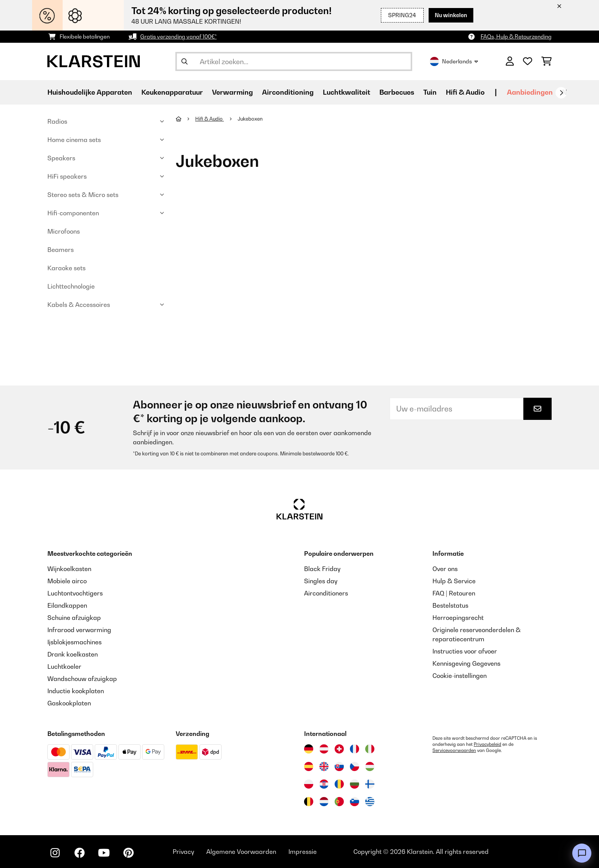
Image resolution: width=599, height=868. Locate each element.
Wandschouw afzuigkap (82, 679)
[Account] (510, 61)
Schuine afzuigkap (74, 618)
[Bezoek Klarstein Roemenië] (339, 784)
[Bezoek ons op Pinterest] (128, 853)
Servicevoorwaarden (454, 750)
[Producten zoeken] (294, 61)
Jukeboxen (251, 119)
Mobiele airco (67, 581)
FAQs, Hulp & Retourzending (516, 36)
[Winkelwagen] (546, 61)
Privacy (183, 852)
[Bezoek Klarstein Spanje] (309, 766)
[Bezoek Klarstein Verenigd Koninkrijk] (324, 766)
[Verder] (561, 93)
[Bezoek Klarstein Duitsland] (309, 749)
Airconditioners (326, 593)
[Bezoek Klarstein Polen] (309, 784)
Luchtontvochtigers (75, 593)
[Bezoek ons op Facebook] (79, 853)
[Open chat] (582, 853)
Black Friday (322, 569)
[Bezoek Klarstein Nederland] (324, 802)
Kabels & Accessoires (79, 305)
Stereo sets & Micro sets (83, 195)
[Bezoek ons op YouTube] (104, 853)
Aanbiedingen (530, 92)
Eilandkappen (67, 605)
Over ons (445, 569)
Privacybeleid (487, 744)
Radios (57, 121)
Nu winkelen (451, 15)
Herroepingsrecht (458, 618)
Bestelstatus (450, 605)
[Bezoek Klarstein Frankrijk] (355, 749)
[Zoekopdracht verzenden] (185, 61)
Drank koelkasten (73, 654)
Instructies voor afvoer (465, 651)
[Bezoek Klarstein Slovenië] (355, 802)
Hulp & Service (454, 581)
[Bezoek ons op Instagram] (55, 853)
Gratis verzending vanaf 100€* (178, 36)
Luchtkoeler (64, 666)
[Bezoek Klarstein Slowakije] (339, 766)
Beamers (61, 250)
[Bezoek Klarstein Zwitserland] (339, 749)
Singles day (321, 581)
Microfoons (64, 231)
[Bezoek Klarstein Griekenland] (370, 802)
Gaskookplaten (69, 703)
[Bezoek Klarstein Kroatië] (324, 784)
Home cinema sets (74, 140)
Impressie (303, 852)
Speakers (61, 158)
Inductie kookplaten (76, 691)
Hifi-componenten (73, 213)
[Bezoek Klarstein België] (309, 802)
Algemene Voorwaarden (241, 852)
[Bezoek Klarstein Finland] (370, 784)
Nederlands (454, 61)
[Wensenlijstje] (528, 61)
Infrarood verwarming (79, 630)
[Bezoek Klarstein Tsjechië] (355, 766)
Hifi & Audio (210, 119)
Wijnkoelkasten (69, 569)
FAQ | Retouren (454, 593)
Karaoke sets (66, 268)
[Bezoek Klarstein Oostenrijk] (324, 749)
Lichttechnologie (71, 286)
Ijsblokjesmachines (74, 642)
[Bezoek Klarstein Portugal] (339, 802)
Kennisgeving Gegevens (466, 663)
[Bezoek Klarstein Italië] (370, 749)
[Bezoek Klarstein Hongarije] (370, 766)
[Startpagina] (185, 119)
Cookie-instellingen (460, 676)
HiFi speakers (67, 176)
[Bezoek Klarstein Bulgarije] (355, 784)
